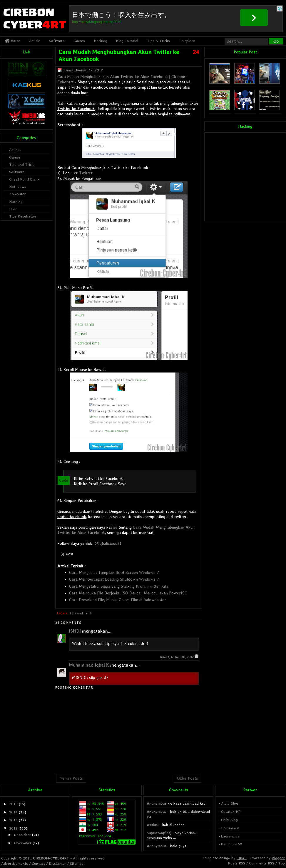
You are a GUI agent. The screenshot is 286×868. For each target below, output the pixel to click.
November (23, 843)
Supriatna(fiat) (159, 833)
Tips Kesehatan (22, 216)
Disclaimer (57, 863)
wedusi (153, 825)
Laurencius (230, 836)
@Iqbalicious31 (108, 543)
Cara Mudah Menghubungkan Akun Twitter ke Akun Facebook (113, 77)
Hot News (18, 187)
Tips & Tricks (158, 41)
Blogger (278, 858)
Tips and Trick (81, 613)
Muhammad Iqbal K (89, 665)
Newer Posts (71, 778)
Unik (13, 209)
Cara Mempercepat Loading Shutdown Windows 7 (114, 579)
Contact (38, 863)
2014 (13, 812)
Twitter (86, 173)
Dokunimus (230, 828)
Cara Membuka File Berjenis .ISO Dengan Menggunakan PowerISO (128, 593)
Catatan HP (231, 811)
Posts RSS (237, 863)
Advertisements (15, 863)
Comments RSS (262, 863)
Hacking (101, 41)
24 (196, 52)
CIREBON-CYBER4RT (51, 858)
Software (57, 41)
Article (35, 41)
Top (281, 863)
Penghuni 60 (232, 844)
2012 (13, 828)
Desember (22, 835)
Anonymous (157, 803)
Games (79, 41)
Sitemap (77, 863)
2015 (13, 804)
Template (187, 41)
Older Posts (188, 778)
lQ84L (242, 858)
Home (12, 41)
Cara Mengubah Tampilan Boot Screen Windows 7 (114, 572)
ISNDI (75, 631)
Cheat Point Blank (24, 179)
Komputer (17, 194)
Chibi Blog (229, 820)
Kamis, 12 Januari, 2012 (177, 657)
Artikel (15, 150)
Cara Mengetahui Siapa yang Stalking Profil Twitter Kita (119, 586)
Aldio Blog (230, 803)
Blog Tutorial (127, 41)
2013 (13, 820)
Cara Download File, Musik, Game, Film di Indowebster (118, 600)
